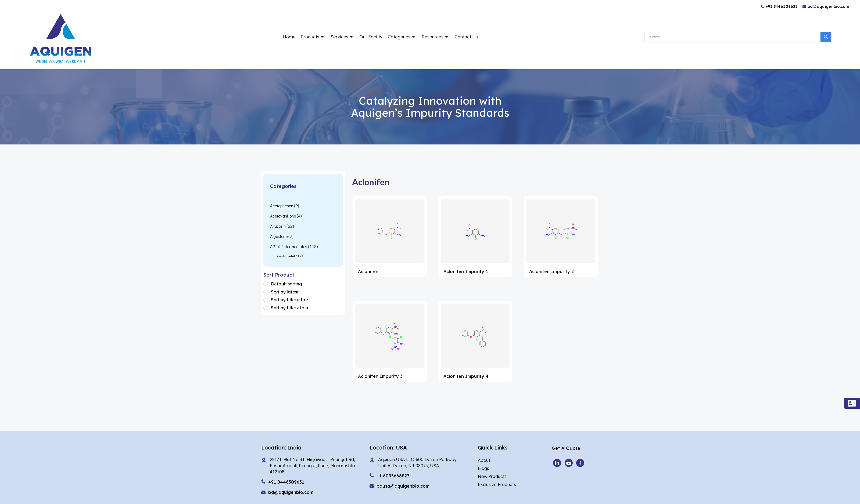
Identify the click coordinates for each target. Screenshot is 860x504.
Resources (436, 37)
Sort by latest (285, 292)
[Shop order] (267, 284)
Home (289, 37)
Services (342, 37)
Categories (402, 37)
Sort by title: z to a (290, 308)
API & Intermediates (289, 247)
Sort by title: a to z (290, 300)
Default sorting (286, 284)
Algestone (279, 237)
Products (313, 37)
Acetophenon (282, 206)
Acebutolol (286, 257)
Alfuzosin (278, 226)
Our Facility (371, 37)
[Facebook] (580, 463)
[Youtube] (557, 463)
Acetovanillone (283, 216)
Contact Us (466, 37)
